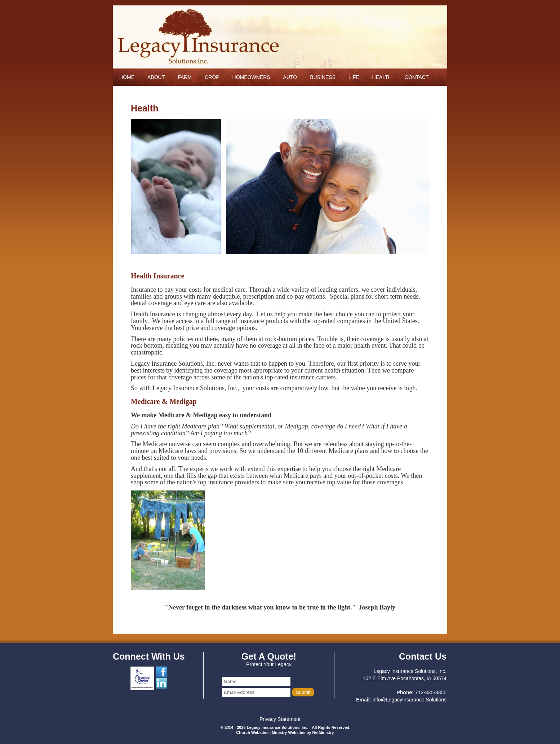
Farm (185, 77)
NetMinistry (323, 732)
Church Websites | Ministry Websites (271, 732)
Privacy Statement (280, 719)
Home (127, 77)
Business (323, 77)
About (156, 77)
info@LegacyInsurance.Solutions (410, 700)
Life (354, 77)
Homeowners (251, 77)
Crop (212, 77)
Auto (290, 77)
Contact (417, 77)
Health (382, 77)
